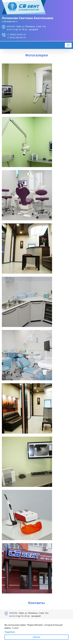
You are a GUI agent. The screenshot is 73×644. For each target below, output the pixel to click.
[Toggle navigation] (68, 45)
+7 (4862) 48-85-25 (16, 35)
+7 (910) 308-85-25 (16, 38)
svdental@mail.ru (10, 21)
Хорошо (37, 637)
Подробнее (10, 632)
